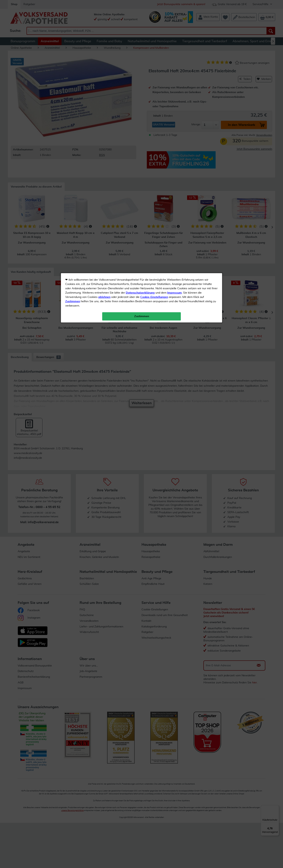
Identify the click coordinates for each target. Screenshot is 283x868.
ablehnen (104, 92)
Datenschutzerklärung (140, 88)
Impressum (175, 88)
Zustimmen (73, 97)
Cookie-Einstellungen (154, 92)
